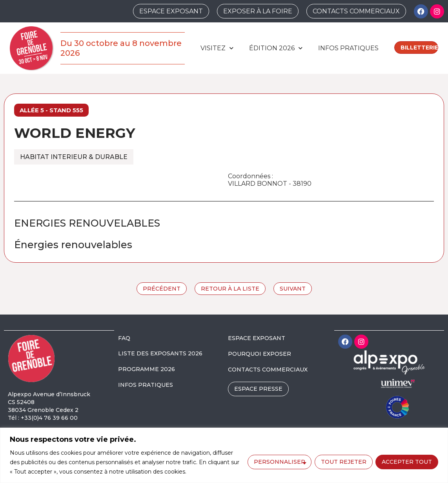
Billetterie (419, 48)
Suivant (293, 289)
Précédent (162, 289)
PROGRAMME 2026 (147, 369)
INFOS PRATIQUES (146, 385)
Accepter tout (407, 462)
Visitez (217, 48)
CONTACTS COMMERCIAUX (268, 370)
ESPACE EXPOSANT (257, 338)
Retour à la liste (230, 289)
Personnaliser (279, 462)
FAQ (124, 338)
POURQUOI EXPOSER (260, 354)
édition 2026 (276, 48)
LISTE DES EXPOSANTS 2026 (160, 353)
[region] (224, 455)
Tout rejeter (343, 462)
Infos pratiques (348, 48)
